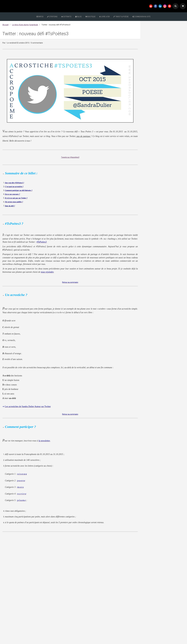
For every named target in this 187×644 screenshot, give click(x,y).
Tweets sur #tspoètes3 (70, 157)
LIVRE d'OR (104, 17)
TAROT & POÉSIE (121, 17)
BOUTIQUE (90, 17)
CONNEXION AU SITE (141, 17)
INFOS (40, 17)
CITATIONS (52, 17)
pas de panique (84, 136)
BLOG (78, 17)
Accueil (5, 25)
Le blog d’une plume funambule (25, 25)
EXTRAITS (66, 17)
